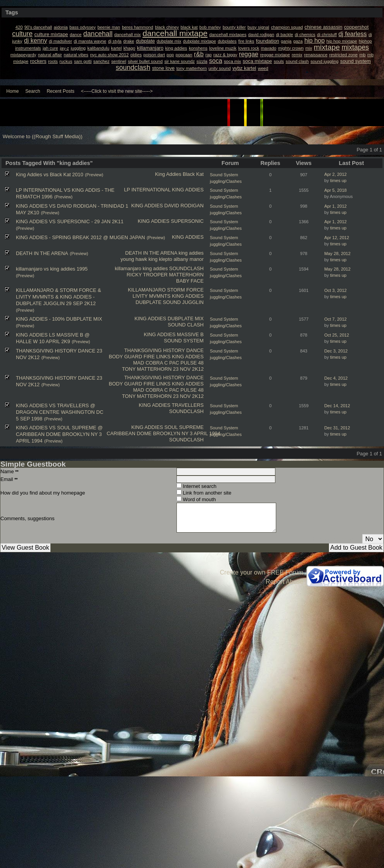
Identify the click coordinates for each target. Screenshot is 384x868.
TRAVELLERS (188, 405)
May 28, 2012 (337, 253)
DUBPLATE (149, 302)
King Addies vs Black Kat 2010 (50, 174)
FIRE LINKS (157, 357)
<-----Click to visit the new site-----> (117, 91)
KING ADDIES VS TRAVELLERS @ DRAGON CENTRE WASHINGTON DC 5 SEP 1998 (60, 412)
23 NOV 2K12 (188, 369)
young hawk (134, 259)
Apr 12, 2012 (337, 238)
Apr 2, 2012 (336, 174)
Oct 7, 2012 (336, 319)
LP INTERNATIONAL (147, 190)
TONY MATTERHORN (147, 369)
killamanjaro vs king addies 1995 (52, 269)
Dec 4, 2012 (336, 378)
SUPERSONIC (187, 221)
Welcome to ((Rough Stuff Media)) (43, 136)
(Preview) (94, 175)
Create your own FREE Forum (262, 572)
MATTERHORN (186, 275)
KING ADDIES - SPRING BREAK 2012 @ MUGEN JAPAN (80, 237)
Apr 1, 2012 (336, 206)
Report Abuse (285, 582)
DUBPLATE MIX (186, 319)
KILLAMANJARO (147, 290)
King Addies (168, 174)
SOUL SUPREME (184, 427)
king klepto (160, 259)
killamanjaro (128, 268)
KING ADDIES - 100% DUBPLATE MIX (59, 319)
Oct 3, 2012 (336, 290)
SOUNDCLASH (186, 268)
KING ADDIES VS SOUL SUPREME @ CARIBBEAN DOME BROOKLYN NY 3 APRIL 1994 (59, 434)
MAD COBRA (148, 363)
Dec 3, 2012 (336, 351)
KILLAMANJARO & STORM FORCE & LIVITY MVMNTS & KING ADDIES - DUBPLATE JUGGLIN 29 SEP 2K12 (58, 297)
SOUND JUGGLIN (183, 302)
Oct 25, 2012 (337, 335)
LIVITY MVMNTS (152, 296)
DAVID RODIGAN (184, 206)
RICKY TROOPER (147, 275)
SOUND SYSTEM (184, 341)
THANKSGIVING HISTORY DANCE (164, 350)
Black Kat (193, 174)
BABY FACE (190, 281)
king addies (191, 253)
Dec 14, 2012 (337, 406)
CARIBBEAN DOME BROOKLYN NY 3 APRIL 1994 (163, 433)
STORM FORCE (185, 290)
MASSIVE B (190, 334)
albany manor (189, 259)
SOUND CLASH (186, 325)
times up (338, 181)
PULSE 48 (192, 363)
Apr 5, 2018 (336, 190)
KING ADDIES (188, 190)
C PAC (172, 363)
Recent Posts (60, 91)
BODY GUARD (126, 357)
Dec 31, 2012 (337, 428)
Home (12, 91)
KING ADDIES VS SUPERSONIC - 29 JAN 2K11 (70, 221)
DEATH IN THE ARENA (151, 253)
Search (33, 91)
